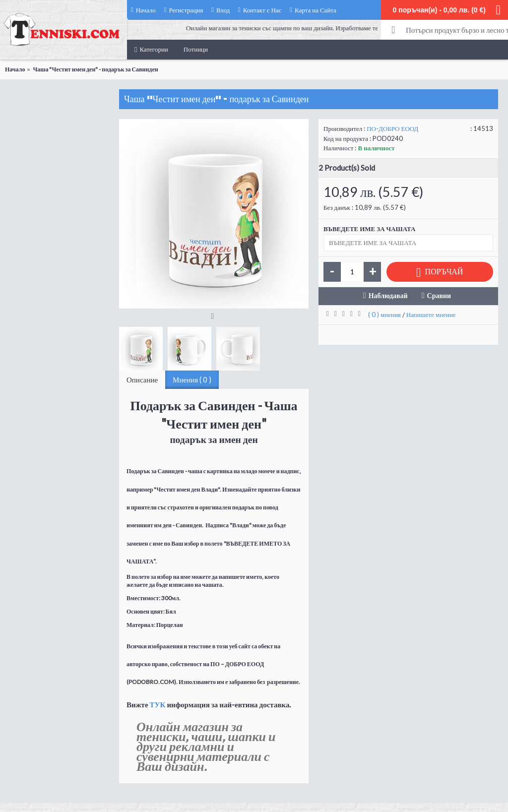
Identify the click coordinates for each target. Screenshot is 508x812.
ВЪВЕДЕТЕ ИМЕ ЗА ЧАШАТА (369, 229)
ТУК (158, 704)
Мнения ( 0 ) (192, 379)
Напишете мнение (431, 314)
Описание (142, 379)
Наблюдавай (388, 295)
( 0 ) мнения (384, 314)
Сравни (439, 295)
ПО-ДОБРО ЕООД (392, 128)
